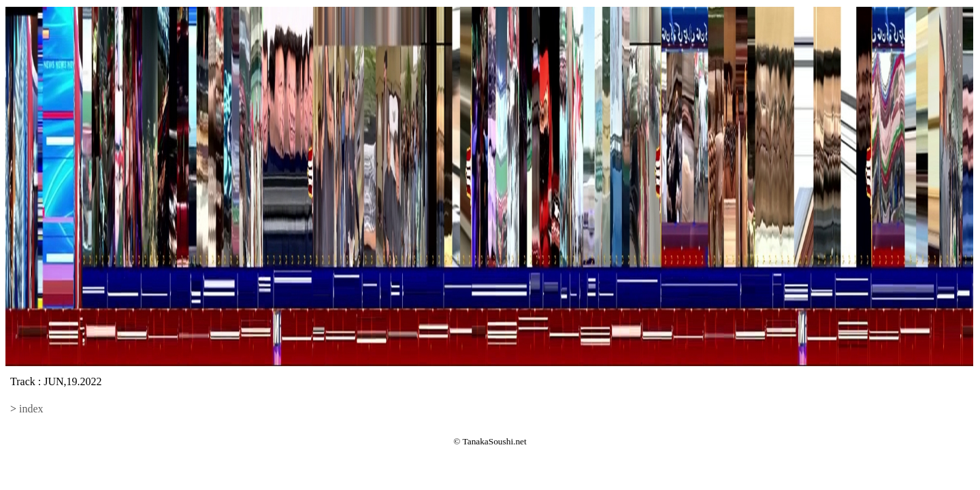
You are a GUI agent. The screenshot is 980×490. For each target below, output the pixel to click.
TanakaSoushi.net (495, 441)
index (31, 409)
